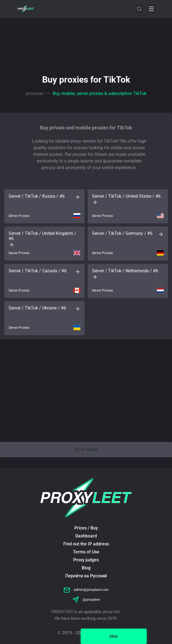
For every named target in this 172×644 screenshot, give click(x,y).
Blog (86, 568)
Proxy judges (86, 560)
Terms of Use (86, 552)
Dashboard (86, 536)
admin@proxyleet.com (86, 590)
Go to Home (86, 449)
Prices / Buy (86, 528)
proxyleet (34, 93)
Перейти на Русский (86, 576)
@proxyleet (86, 600)
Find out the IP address (86, 544)
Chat (114, 636)
